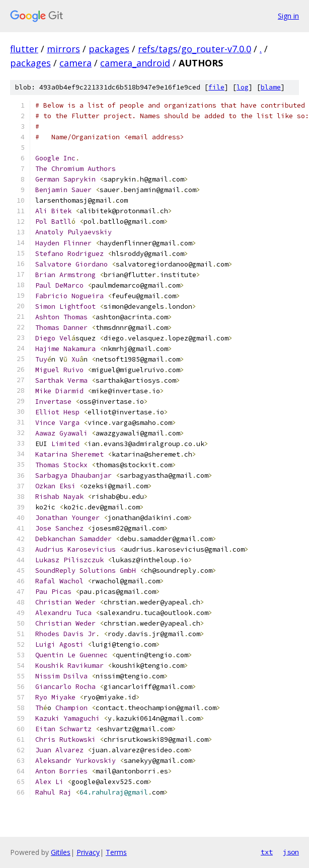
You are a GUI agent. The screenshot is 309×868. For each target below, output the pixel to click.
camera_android (135, 63)
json (291, 852)
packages (109, 49)
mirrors (63, 49)
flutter (24, 49)
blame (271, 87)
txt (267, 852)
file (216, 87)
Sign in (288, 16)
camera (75, 63)
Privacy (88, 852)
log (243, 87)
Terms (116, 852)
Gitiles (61, 852)
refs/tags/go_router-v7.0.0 (195, 49)
